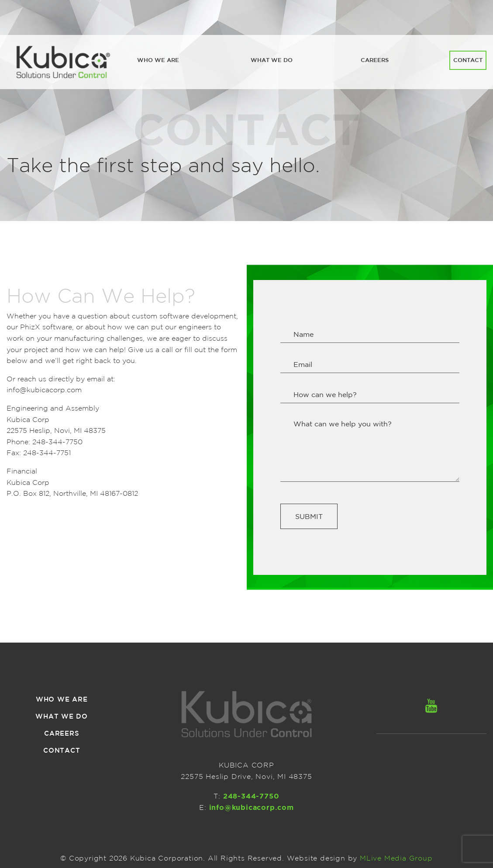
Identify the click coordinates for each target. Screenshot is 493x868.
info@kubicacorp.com (44, 390)
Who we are (158, 60)
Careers (375, 60)
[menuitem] (158, 60)
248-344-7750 (57, 442)
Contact (468, 60)
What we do (272, 60)
